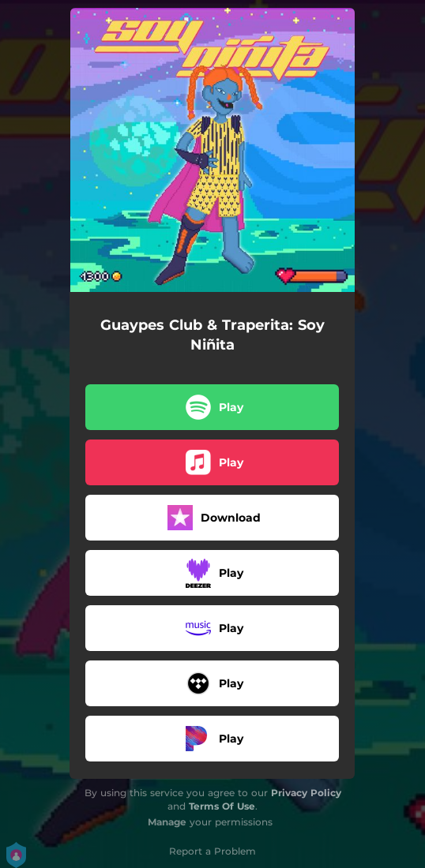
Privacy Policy (306, 793)
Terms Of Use (222, 806)
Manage (167, 822)
